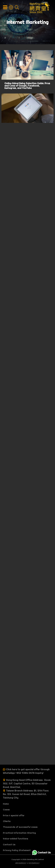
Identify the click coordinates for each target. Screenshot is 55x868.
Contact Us (9, 845)
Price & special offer (14, 816)
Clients (7, 821)
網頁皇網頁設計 (21, 863)
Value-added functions (16, 839)
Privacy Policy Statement (17, 850)
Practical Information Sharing (19, 833)
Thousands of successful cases (20, 827)
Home (6, 804)
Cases (6, 810)
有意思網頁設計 (34, 863)
